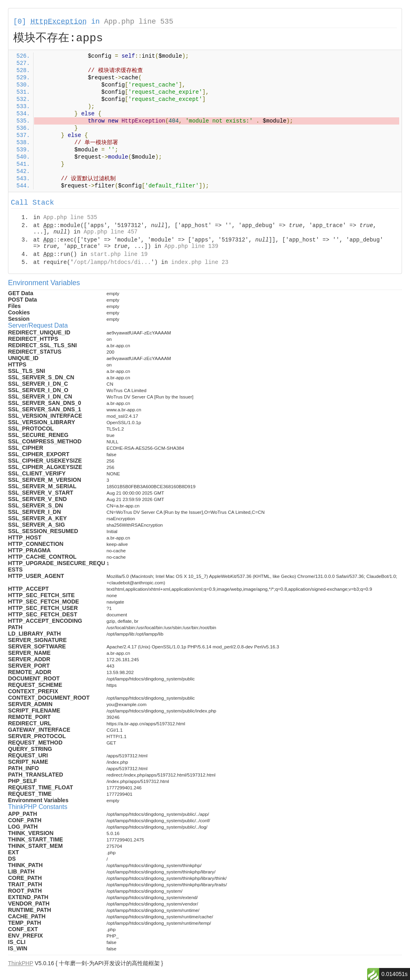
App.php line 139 (191, 246)
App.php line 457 (111, 232)
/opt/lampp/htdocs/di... (112, 262)
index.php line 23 (200, 262)
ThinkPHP (21, 963)
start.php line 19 (119, 254)
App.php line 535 (139, 22)
